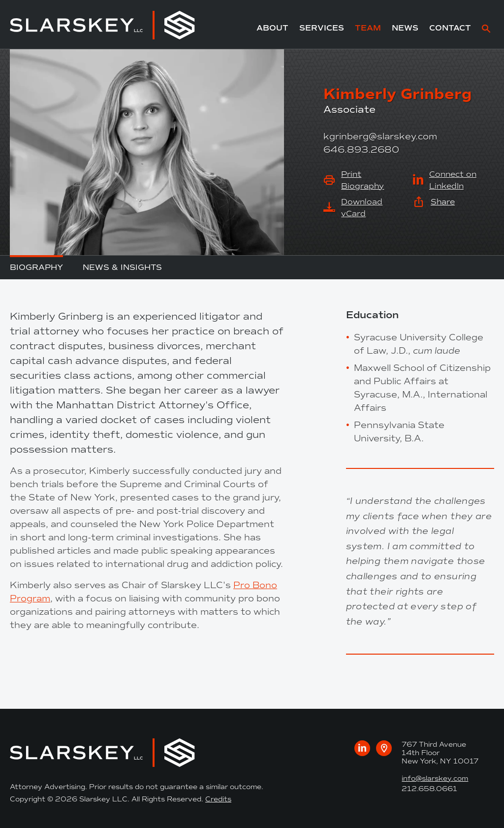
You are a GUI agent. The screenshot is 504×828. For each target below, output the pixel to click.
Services (322, 28)
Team (368, 28)
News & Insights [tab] (122, 267)
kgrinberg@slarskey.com (380, 136)
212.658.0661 (429, 789)
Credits (218, 799)
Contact (450, 28)
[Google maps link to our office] (384, 748)
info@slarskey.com (435, 778)
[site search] (486, 30)
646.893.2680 (361, 150)
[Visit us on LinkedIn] (362, 748)
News (405, 28)
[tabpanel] (147, 470)
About (272, 28)
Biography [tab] (36, 267)
